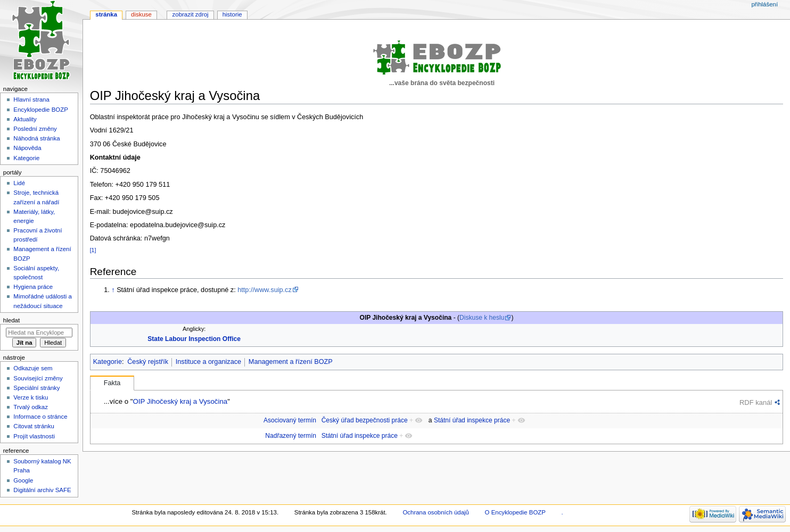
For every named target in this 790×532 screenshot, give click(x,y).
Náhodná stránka (36, 138)
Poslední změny (35, 129)
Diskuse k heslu (482, 318)
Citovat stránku (34, 426)
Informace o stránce (40, 417)
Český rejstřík (148, 362)
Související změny (38, 378)
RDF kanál (756, 402)
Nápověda (27, 148)
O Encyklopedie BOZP (515, 512)
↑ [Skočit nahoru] (113, 290)
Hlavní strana (31, 99)
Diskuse (141, 14)
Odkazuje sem (33, 368)
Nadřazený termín (291, 436)
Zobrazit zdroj (191, 14)
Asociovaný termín (290, 420)
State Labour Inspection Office (194, 339)
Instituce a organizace (208, 362)
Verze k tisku (31, 397)
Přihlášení (764, 4)
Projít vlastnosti (34, 436)
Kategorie (108, 362)
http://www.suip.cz (265, 290)
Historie (232, 14)
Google (23, 480)
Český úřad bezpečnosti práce (365, 420)
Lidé (19, 183)
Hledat (11, 320)
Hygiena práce (33, 287)
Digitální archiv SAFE (42, 490)
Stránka (106, 14)
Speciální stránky (36, 388)
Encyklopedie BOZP (41, 110)
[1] (93, 250)
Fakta (112, 383)
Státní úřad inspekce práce (472, 420)
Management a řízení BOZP (291, 362)
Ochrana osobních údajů (435, 512)
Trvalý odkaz (31, 407)
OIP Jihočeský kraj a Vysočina (180, 401)
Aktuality (25, 119)
